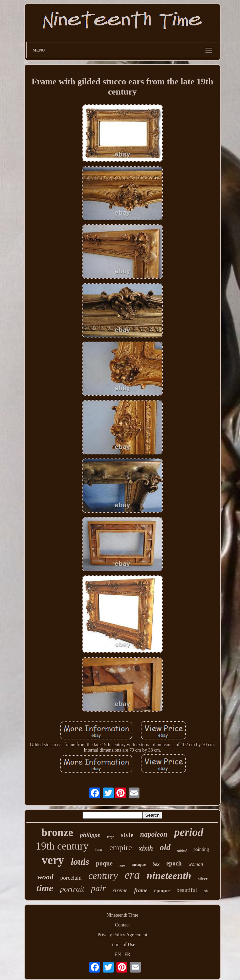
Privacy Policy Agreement (122, 935)
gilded (182, 850)
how (99, 850)
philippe (90, 835)
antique (139, 864)
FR (127, 954)
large (111, 837)
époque (162, 891)
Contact (123, 925)
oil (206, 891)
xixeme (120, 890)
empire (121, 848)
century (103, 876)
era (132, 875)
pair (98, 888)
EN (118, 954)
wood (45, 877)
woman (196, 864)
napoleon (154, 834)
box (156, 864)
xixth (146, 848)
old (165, 847)
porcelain (71, 878)
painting (201, 849)
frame (141, 890)
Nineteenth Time (123, 915)
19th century (62, 846)
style (127, 835)
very (53, 860)
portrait (72, 889)
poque (104, 863)
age (122, 865)
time (45, 888)
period (189, 832)
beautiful (187, 890)
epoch (174, 863)
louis (80, 862)
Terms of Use (122, 945)
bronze (57, 832)
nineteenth (169, 875)
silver (203, 879)
